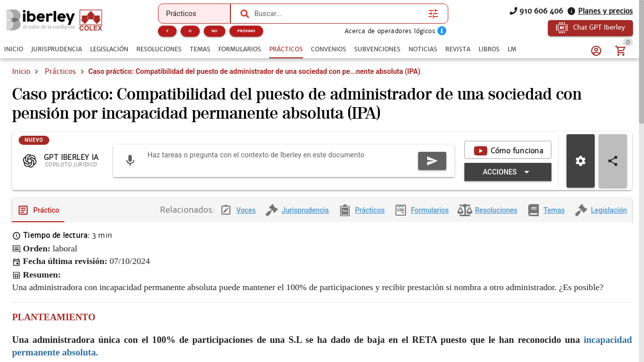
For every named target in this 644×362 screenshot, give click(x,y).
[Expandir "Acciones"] (508, 180)
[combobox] (339, 14)
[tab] (14, 49)
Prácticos (60, 71)
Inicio (21, 71)
